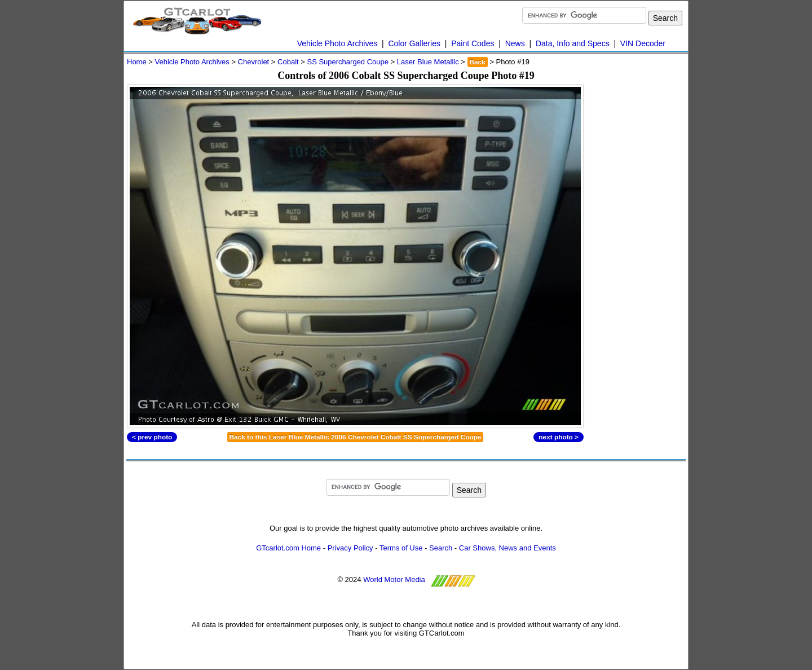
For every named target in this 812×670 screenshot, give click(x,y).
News (515, 43)
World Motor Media (394, 579)
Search (441, 548)
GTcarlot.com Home (288, 548)
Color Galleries (414, 43)
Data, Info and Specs (573, 43)
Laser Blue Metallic (428, 62)
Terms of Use (401, 548)
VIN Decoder (643, 43)
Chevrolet (254, 62)
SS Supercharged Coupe (348, 62)
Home (137, 62)
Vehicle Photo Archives (337, 43)
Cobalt (288, 62)
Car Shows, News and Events (507, 548)
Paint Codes (473, 43)
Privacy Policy (350, 548)
